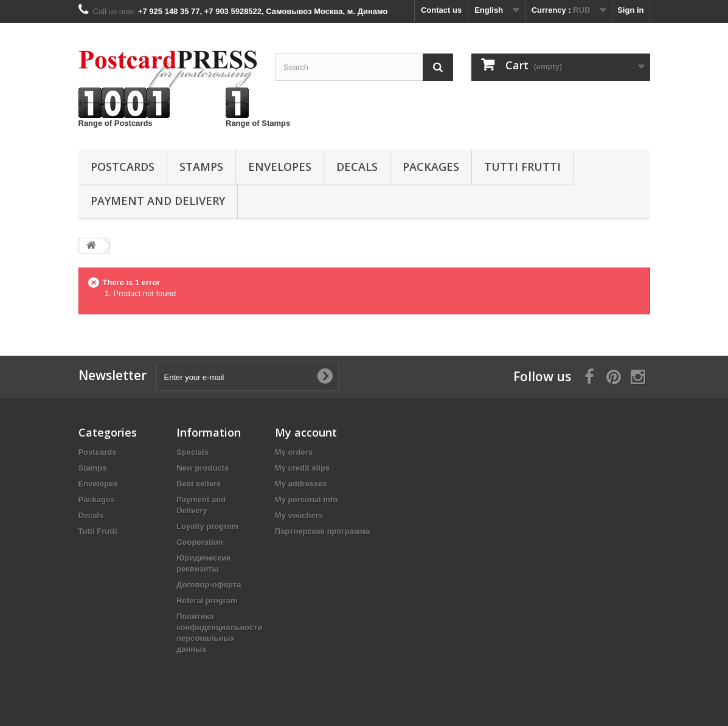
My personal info (306, 500)
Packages (431, 167)
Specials (192, 452)
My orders (294, 452)
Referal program (207, 600)
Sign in (630, 10)
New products (203, 468)
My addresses (301, 484)
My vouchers (299, 515)
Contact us (441, 10)
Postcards (123, 167)
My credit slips (302, 468)
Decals (357, 167)
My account (306, 432)
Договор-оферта (209, 585)
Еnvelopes (280, 167)
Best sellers (199, 484)
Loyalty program (207, 526)
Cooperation (200, 542)
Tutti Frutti (522, 167)
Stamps (201, 167)
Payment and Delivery (158, 201)
